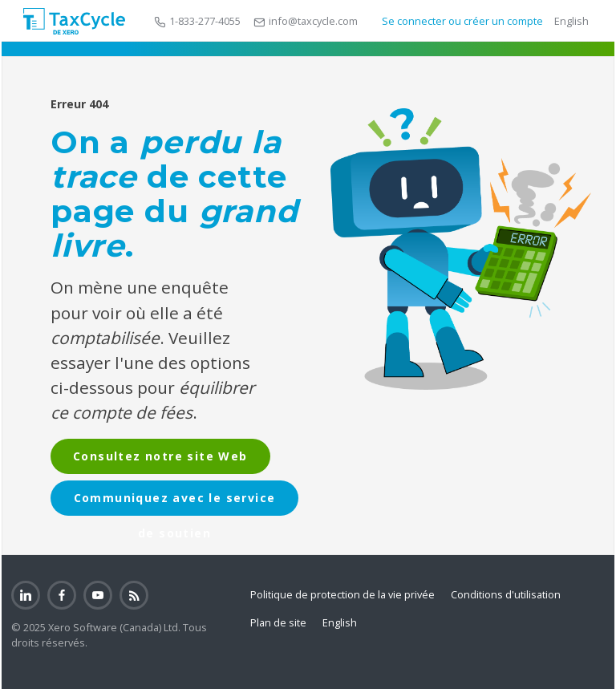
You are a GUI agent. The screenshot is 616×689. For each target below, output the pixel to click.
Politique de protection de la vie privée (342, 594)
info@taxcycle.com (306, 21)
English (571, 21)
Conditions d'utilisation (506, 594)
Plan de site (278, 622)
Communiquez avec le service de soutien (175, 503)
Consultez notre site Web (160, 456)
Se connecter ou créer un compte (461, 21)
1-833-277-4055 (197, 21)
